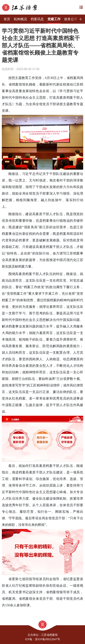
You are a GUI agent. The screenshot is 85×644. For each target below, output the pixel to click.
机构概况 (20, 19)
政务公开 (71, 19)
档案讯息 (37, 19)
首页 (7, 19)
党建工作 (54, 19)
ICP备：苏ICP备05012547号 (42, 639)
